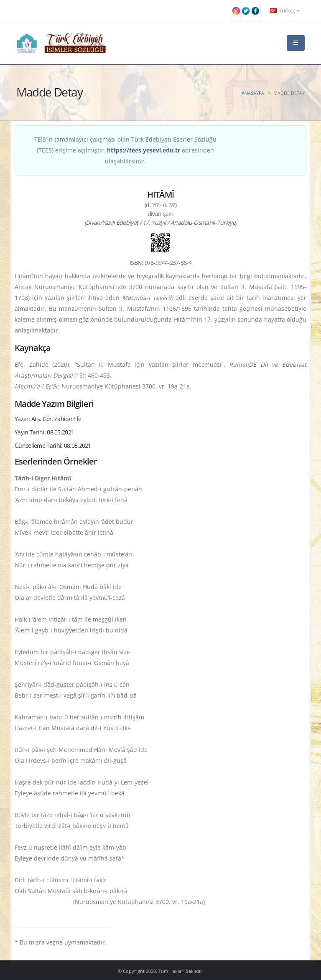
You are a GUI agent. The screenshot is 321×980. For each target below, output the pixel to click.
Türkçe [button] (285, 11)
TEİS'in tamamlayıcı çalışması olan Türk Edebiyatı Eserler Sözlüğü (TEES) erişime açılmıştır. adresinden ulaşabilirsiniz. (125, 150)
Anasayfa (253, 93)
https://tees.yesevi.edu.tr (144, 150)
